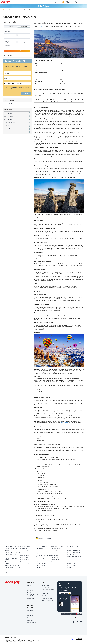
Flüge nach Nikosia (25, 564)
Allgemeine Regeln (32, 613)
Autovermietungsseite (74, 138)
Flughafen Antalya (71, 554)
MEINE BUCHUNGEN (16, 2)
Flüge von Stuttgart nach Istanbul (11, 555)
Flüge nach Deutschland (41, 546)
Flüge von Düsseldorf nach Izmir (13, 552)
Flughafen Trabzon (71, 563)
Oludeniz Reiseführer (56, 562)
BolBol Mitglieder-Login (69, 2)
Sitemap (29, 625)
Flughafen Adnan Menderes (73, 552)
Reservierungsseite (65, 423)
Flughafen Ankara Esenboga (73, 550)
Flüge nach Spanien (40, 565)
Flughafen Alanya (71, 561)
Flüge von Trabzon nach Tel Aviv (12, 568)
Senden (26, 94)
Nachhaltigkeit (31, 585)
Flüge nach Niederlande (41, 553)
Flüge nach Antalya (25, 560)
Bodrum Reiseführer (56, 553)
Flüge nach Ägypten (40, 551)
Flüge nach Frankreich (41, 563)
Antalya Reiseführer (56, 560)
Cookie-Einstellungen (32, 610)
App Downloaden (65, 593)
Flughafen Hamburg (71, 559)
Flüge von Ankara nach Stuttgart (13, 565)
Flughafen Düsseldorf (72, 565)
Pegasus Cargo (31, 598)
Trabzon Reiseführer (56, 551)
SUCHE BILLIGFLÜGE (17, 51)
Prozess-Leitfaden (32, 623)
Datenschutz (30, 615)
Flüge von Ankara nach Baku (12, 570)
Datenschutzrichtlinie (14, 87)
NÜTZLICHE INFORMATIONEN (46, 2)
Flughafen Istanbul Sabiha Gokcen (73, 547)
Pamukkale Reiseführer (57, 549)
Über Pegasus (31, 588)
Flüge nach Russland (41, 559)
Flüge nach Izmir (24, 551)
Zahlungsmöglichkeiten (48, 601)
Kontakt (44, 596)
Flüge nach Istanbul (25, 546)
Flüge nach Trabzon (25, 553)
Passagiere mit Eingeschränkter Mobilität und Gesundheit (48, 589)
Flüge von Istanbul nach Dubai (12, 572)
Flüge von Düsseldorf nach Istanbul (11, 562)
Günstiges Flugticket (9, 10)
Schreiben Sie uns (46, 585)
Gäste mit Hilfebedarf (9, 55)
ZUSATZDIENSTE (25, 2)
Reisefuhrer (17, 10)
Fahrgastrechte (31, 620)
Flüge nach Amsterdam (26, 557)
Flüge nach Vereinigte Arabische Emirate (43, 556)
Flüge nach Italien (40, 549)
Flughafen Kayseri (63, 127)
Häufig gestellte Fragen (48, 593)
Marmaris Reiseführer (56, 564)
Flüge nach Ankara (25, 549)
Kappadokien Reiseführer (57, 546)
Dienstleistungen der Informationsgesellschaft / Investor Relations (33, 594)
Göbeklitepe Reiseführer (57, 557)
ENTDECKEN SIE (34, 2)
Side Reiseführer (55, 555)
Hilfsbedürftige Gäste (47, 598)
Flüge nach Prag (24, 562)
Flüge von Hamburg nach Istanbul (11, 549)
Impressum (30, 590)
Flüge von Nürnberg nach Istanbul (11, 559)
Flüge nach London (25, 555)
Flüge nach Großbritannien (42, 561)
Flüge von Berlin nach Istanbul (12, 546)
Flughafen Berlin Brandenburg (74, 557)
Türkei (43, 26)
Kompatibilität (31, 618)
